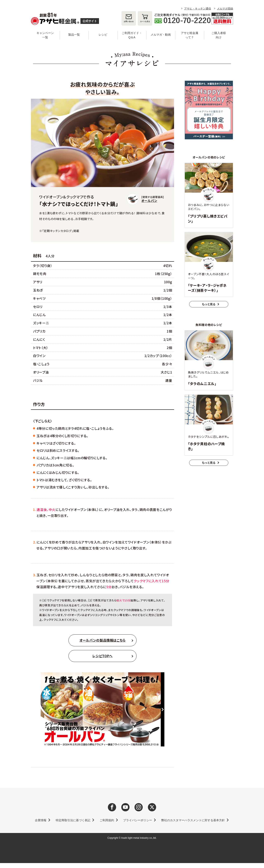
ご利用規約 (107, 820)
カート (145, 22)
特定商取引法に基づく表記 (73, 820)
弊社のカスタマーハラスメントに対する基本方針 (193, 820)
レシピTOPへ (102, 656)
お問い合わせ (129, 22)
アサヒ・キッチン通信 (198, 9)
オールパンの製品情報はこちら (103, 640)
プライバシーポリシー (138, 820)
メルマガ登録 (225, 9)
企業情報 (41, 820)
